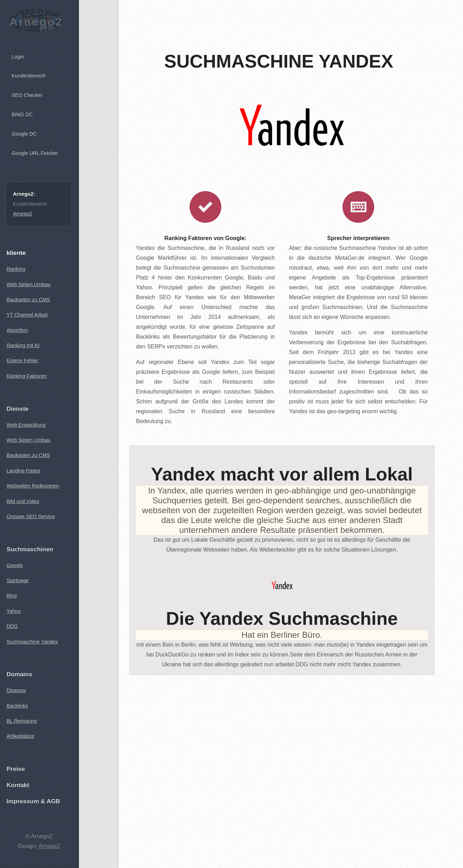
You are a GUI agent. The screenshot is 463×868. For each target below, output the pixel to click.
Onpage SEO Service (31, 516)
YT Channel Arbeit (27, 315)
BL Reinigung (21, 721)
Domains (19, 674)
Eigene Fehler (22, 360)
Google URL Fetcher (35, 153)
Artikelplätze (20, 736)
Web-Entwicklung (26, 425)
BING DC (22, 114)
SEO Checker (27, 95)
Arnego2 (36, 22)
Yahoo (14, 611)
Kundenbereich (29, 76)
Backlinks (17, 706)
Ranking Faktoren (26, 376)
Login (18, 57)
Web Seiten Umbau (28, 284)
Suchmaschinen (30, 549)
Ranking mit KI (23, 345)
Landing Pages (23, 471)
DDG (12, 626)
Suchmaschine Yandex (32, 642)
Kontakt (18, 785)
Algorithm (17, 330)
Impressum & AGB (33, 801)
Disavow (16, 690)
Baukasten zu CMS (28, 300)
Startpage (17, 580)
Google (14, 565)
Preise (16, 769)
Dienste (17, 409)
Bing (11, 596)
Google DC (24, 134)
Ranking (16, 269)
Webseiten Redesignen (33, 486)
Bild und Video (23, 501)
